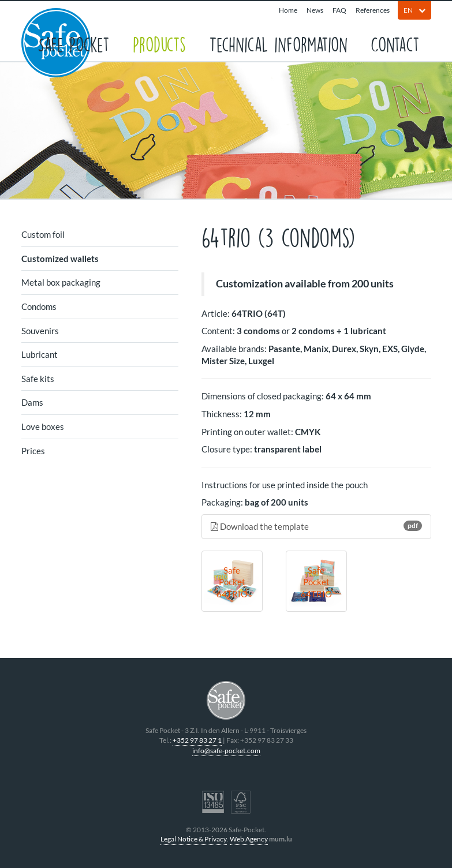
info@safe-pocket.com (226, 751)
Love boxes (43, 426)
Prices (33, 451)
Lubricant (40, 354)
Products (159, 44)
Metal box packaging (61, 282)
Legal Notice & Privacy (194, 839)
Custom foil (43, 234)
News (315, 10)
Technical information (278, 44)
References (373, 10)
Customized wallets (60, 259)
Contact (395, 44)
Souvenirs (40, 331)
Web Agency (249, 839)
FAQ (339, 10)
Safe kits (38, 379)
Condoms (39, 306)
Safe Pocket (74, 44)
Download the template (316, 526)
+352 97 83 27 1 (197, 740)
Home (288, 10)
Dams (32, 402)
